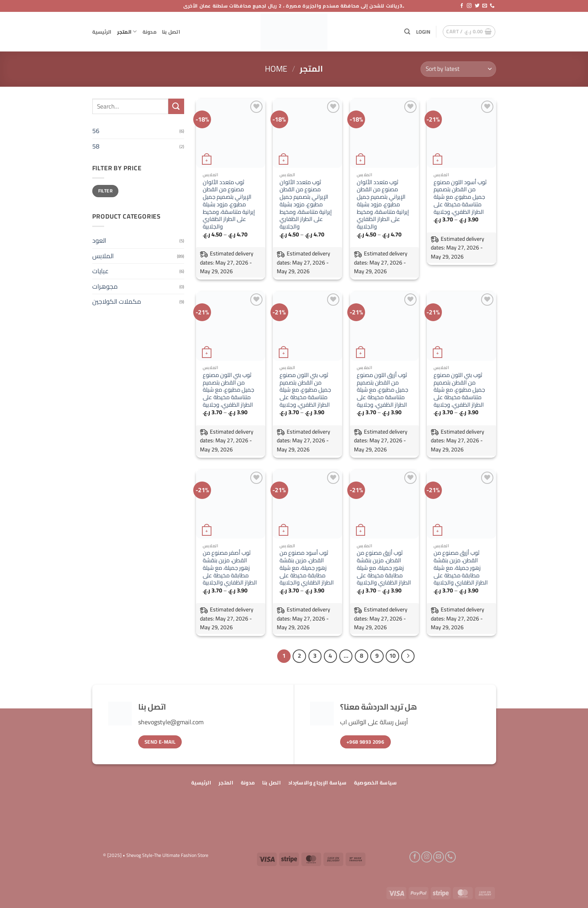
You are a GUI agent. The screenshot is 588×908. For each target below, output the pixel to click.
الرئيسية (102, 32)
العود (99, 240)
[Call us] (492, 6)
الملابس (103, 256)
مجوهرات (105, 286)
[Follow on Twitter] (477, 6)
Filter (105, 191)
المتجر (127, 32)
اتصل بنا (171, 32)
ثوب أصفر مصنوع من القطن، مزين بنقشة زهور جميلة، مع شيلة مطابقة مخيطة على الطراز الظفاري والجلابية (230, 568)
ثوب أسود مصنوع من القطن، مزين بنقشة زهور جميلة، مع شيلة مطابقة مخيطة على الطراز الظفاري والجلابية (307, 568)
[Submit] (176, 106)
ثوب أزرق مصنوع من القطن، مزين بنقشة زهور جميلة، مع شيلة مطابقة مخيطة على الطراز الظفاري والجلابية (384, 568)
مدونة (149, 32)
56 (96, 131)
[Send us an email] (485, 6)
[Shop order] (458, 69)
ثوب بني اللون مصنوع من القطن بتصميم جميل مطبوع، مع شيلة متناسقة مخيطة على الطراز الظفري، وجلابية (228, 390)
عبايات (100, 271)
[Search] (407, 32)
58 (96, 146)
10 (392, 656)
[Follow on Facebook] (462, 6)
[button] (423, 32)
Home (276, 69)
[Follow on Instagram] (469, 6)
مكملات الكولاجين (117, 301)
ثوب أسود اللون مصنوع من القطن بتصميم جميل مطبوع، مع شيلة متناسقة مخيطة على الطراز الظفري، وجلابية (460, 197)
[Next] (408, 656)
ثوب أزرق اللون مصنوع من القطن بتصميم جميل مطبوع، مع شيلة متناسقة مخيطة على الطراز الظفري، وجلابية (382, 390)
